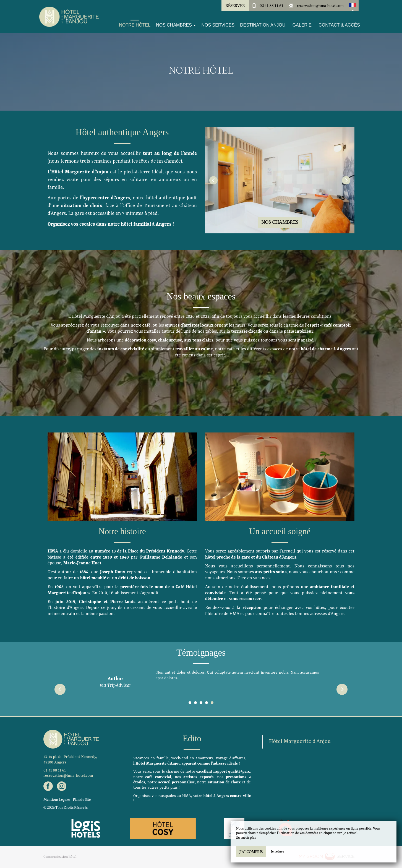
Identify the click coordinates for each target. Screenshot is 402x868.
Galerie (302, 25)
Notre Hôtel (135, 25)
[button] (353, 6)
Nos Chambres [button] (176, 25)
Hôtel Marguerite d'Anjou (300, 742)
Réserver (235, 5)
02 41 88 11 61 (272, 5)
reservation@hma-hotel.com (320, 5)
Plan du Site (82, 799)
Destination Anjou (263, 25)
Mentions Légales (57, 799)
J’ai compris (251, 851)
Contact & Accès (339, 25)
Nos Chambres (280, 222)
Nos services (218, 25)
